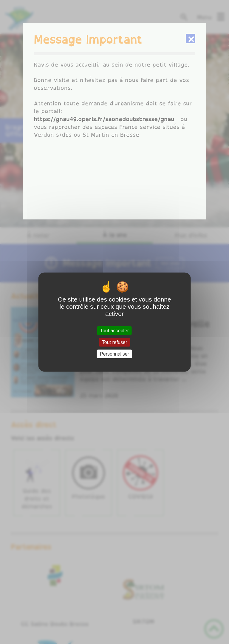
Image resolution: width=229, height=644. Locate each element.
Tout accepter (114, 330)
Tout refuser (114, 342)
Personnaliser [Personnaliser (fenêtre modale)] (114, 354)
